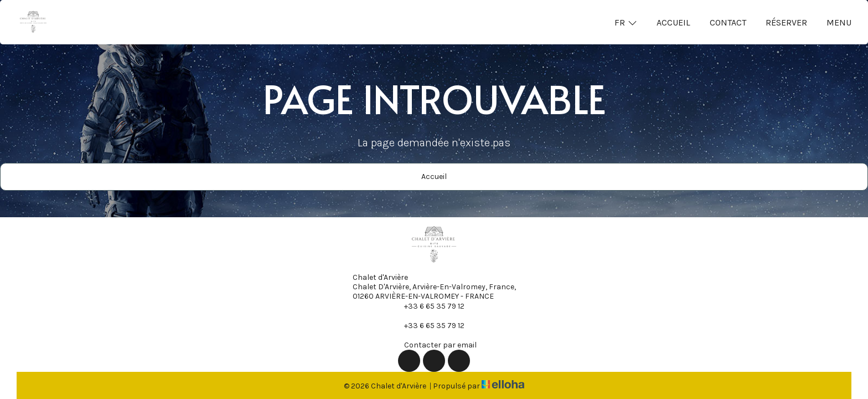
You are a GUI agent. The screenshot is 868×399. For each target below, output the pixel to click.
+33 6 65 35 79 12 (428, 306)
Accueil (673, 22)
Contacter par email (434, 345)
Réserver (786, 22)
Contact (728, 22)
